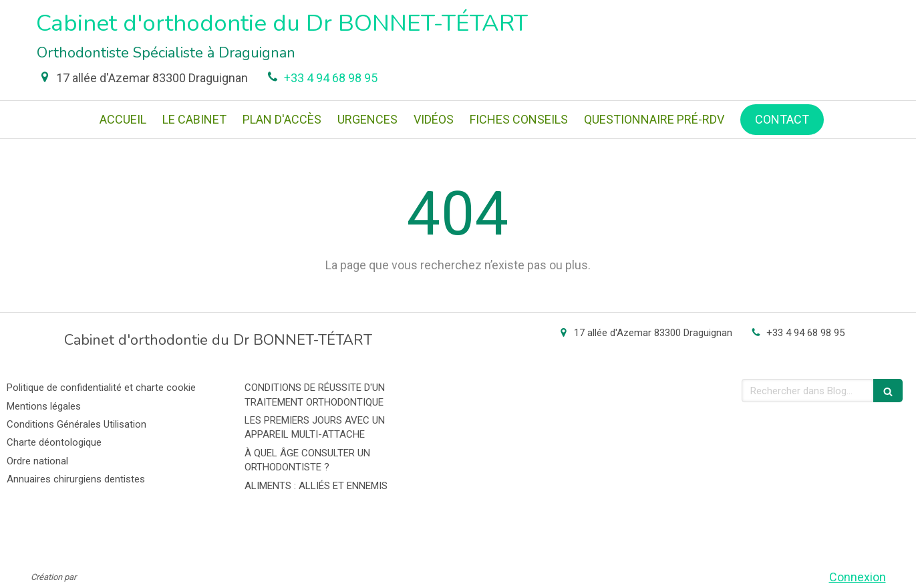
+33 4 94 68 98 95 (331, 78)
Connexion (858, 577)
